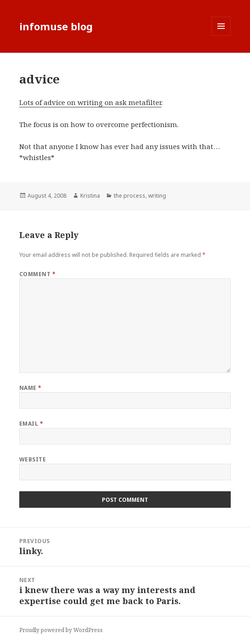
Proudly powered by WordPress (61, 630)
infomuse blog (56, 26)
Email (31, 424)
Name (31, 388)
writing (157, 196)
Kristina (90, 196)
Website (33, 459)
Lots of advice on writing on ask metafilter (90, 102)
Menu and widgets (221, 36)
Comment (37, 274)
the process (130, 196)
